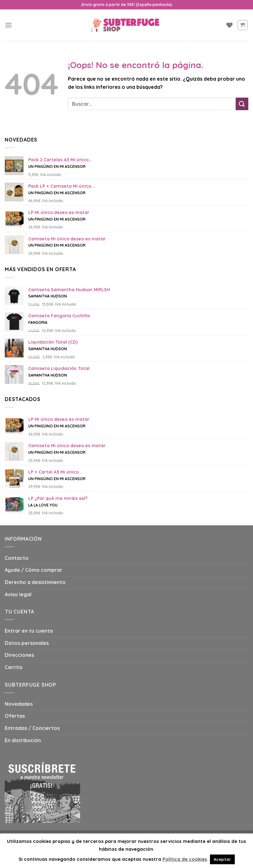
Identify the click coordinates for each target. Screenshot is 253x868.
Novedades (19, 704)
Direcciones (19, 655)
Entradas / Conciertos (32, 728)
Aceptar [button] (222, 859)
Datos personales (27, 643)
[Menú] (8, 25)
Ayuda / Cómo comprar (33, 570)
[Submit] (242, 104)
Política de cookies (185, 859)
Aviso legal (18, 594)
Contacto (17, 558)
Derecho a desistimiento (35, 582)
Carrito (14, 667)
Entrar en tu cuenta (29, 631)
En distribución (23, 740)
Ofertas (15, 716)
